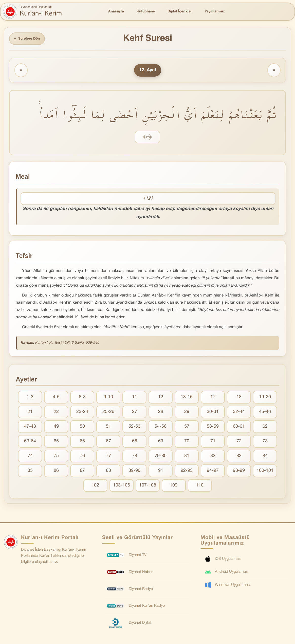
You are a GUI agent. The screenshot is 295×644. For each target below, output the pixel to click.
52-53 (134, 427)
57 (187, 427)
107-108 (148, 486)
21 (30, 412)
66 (82, 442)
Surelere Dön (28, 39)
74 (30, 456)
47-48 (30, 427)
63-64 (30, 442)
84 (265, 456)
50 (82, 427)
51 (108, 427)
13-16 (187, 398)
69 (161, 442)
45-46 (265, 412)
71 (213, 442)
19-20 (265, 398)
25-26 (108, 412)
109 (174, 486)
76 (82, 456)
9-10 (108, 398)
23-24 (82, 412)
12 (161, 398)
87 (82, 471)
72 (239, 442)
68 (135, 442)
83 (239, 456)
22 (56, 412)
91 (161, 471)
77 (108, 456)
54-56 (161, 427)
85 (30, 471)
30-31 (213, 412)
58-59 (213, 427)
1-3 (30, 398)
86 (56, 471)
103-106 (122, 486)
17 (213, 398)
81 (187, 456)
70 (187, 442)
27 (135, 412)
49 (56, 427)
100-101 (265, 471)
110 (200, 486)
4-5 (56, 398)
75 (56, 456)
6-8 (82, 398)
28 (161, 412)
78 (135, 456)
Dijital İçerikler (180, 12)
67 (108, 442)
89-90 (134, 471)
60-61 (239, 427)
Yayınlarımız (215, 12)
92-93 (187, 471)
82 (213, 456)
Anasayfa (116, 12)
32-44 (239, 412)
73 (265, 442)
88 (108, 471)
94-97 (213, 471)
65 (56, 442)
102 (95, 486)
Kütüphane (146, 12)
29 (187, 412)
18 (239, 398)
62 (265, 427)
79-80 (161, 456)
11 (135, 398)
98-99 (239, 471)
